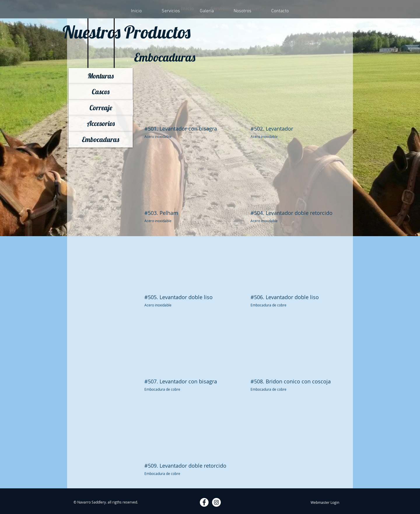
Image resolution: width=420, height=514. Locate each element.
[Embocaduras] (101, 140)
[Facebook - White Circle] (204, 502)
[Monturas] (101, 76)
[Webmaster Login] (325, 502)
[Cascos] (101, 92)
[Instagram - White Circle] (216, 502)
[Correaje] (101, 108)
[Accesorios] (101, 123)
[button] (189, 110)
